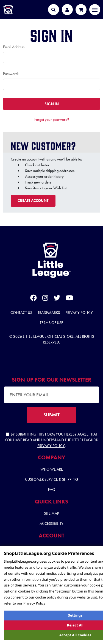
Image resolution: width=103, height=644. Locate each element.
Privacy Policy (79, 313)
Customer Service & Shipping (51, 479)
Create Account (33, 201)
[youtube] (69, 299)
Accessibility (51, 523)
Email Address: (14, 47)
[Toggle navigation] (95, 10)
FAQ (52, 490)
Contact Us (21, 313)
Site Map (51, 513)
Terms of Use (51, 323)
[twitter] (57, 299)
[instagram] (45, 299)
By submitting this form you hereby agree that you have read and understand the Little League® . (51, 440)
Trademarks (49, 313)
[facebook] (34, 299)
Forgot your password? (52, 119)
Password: (11, 74)
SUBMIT (51, 415)
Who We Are (52, 469)
